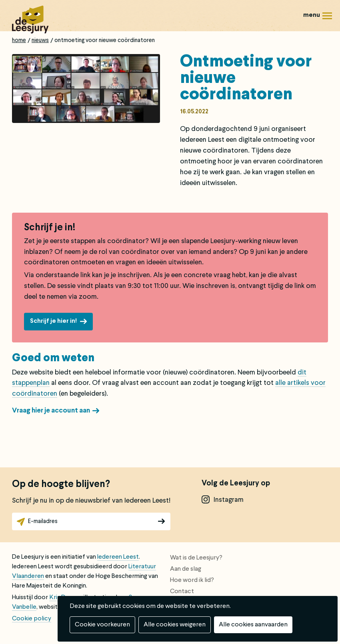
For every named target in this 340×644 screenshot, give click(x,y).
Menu (327, 19)
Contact (182, 592)
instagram (229, 500)
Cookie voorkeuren (102, 625)
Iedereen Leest (118, 557)
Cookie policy (32, 619)
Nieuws (40, 40)
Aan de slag (186, 569)
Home (19, 40)
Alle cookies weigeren (175, 625)
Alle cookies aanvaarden (253, 625)
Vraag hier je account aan (51, 411)
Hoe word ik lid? (192, 580)
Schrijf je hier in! (53, 321)
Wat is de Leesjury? (196, 558)
